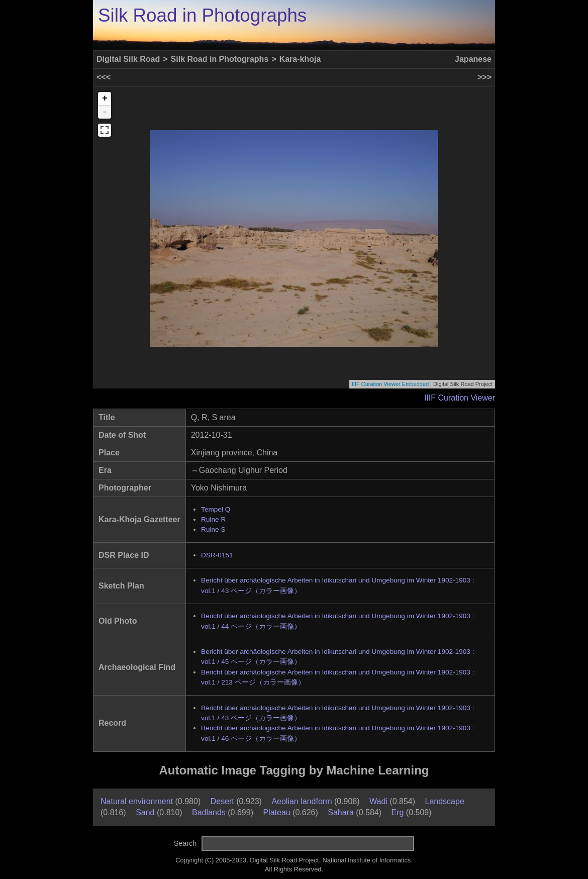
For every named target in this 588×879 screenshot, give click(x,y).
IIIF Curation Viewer (460, 398)
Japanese (473, 59)
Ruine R (213, 519)
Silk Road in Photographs (202, 15)
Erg (397, 812)
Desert (222, 801)
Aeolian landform (302, 801)
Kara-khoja (300, 59)
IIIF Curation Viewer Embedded (390, 384)
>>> (484, 77)
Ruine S (213, 529)
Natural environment (137, 801)
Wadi (378, 801)
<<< (104, 77)
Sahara (341, 812)
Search (185, 843)
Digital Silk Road (128, 59)
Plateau (276, 812)
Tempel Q (216, 509)
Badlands (209, 812)
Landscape (445, 801)
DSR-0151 (217, 555)
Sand (145, 812)
